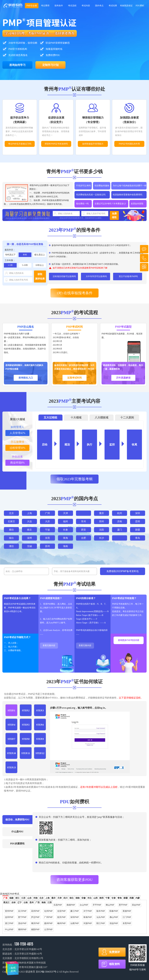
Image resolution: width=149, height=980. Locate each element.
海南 (65, 546)
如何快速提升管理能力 (93, 144)
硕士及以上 (40, 255)
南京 (29, 530)
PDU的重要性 (17, 844)
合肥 (84, 538)
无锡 (29, 546)
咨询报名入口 (26, 378)
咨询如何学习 (17, 65)
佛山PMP (114, 917)
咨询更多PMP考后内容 (129, 640)
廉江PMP (74, 911)
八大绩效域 (102, 418)
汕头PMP (101, 917)
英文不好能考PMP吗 (128, 276)
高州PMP (35, 911)
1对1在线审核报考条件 (74, 293)
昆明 (138, 521)
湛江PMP (9, 923)
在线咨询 (12, 967)
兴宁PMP (88, 911)
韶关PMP (61, 917)
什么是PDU (17, 832)
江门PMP (127, 917)
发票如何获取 (137, 204)
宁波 (47, 530)
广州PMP (48, 917)
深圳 (138, 513)
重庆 (102, 513)
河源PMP (88, 923)
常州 (84, 521)
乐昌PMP (58, 905)
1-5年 (10, 265)
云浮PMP (48, 930)
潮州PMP (22, 930)
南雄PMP (71, 905)
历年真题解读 (123, 378)
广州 (47, 513)
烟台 (11, 538)
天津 (65, 513)
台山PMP (84, 905)
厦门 (120, 530)
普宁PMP (22, 917)
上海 (29, 513)
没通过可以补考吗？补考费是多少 (110, 204)
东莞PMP (127, 923)
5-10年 (25, 265)
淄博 (29, 538)
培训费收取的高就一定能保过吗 (91, 195)
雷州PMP (9, 911)
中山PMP (9, 930)
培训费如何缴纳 (102, 186)
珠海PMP (88, 917)
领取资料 (114, 964)
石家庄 (11, 521)
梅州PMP (61, 923)
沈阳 (102, 530)
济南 (120, 521)
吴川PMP (22, 911)
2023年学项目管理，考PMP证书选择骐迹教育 (13, 6)
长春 (65, 530)
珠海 (65, 538)
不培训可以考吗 (83, 186)
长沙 (102, 538)
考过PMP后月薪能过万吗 (20, 144)
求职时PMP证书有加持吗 (56, 144)
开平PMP (97, 905)
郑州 (102, 521)
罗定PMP (35, 917)
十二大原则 (127, 418)
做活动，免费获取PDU (17, 820)
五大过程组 (50, 418)
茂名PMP (22, 923)
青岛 (138, 538)
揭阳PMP (35, 930)
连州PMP (9, 917)
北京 (11, 513)
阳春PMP (114, 911)
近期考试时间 (74, 378)
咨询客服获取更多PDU (74, 880)
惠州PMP (48, 923)
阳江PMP (101, 923)
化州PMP (48, 911)
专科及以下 (10, 255)
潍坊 (11, 546)
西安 (84, 530)
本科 (25, 255)
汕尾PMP (74, 923)
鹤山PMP (110, 905)
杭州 (120, 513)
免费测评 (114, 952)
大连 (29, 521)
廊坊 (11, 530)
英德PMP (127, 911)
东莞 (47, 538)
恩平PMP (123, 905)
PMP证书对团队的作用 (129, 144)
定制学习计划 (50, 65)
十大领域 (76, 418)
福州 (65, 521)
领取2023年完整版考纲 (74, 479)
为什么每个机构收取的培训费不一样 (130, 186)
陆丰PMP (101, 911)
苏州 (47, 546)
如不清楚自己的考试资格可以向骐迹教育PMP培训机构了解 (80, 268)
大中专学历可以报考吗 (96, 276)
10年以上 (40, 265)
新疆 (138, 530)
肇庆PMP (35, 923)
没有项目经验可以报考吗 (64, 276)
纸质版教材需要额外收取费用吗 (128, 195)
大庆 (47, 521)
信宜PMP (61, 911)
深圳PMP (74, 917)
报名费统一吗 (82, 204)
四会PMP (136, 905)
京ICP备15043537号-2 (47, 972)
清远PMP (114, 923)
